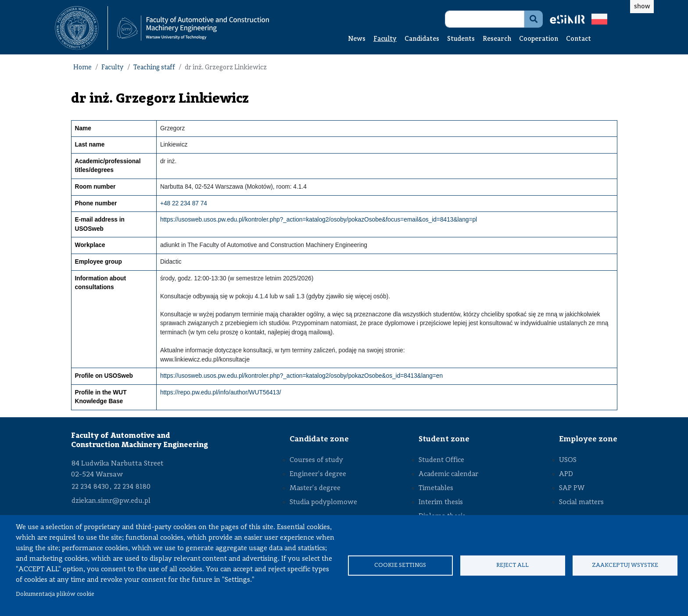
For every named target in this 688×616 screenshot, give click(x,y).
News (357, 39)
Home (82, 68)
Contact (579, 39)
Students (461, 39)
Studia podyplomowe (323, 502)
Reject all (512, 565)
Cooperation (539, 39)
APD (566, 474)
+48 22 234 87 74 (184, 203)
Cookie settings (400, 565)
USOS (568, 460)
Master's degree (315, 488)
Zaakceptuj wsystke (625, 565)
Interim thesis (441, 502)
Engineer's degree (318, 474)
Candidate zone (319, 439)
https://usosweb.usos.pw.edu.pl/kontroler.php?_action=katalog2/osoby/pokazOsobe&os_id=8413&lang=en (301, 376)
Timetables (436, 488)
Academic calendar (448, 474)
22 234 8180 (132, 487)
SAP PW (572, 488)
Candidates (422, 39)
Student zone (444, 439)
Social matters (581, 502)
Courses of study (316, 460)
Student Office (441, 460)
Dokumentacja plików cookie (55, 594)
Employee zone (588, 439)
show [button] (642, 6)
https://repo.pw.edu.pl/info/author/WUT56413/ (221, 392)
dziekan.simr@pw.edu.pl (111, 501)
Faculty (385, 39)
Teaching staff (154, 68)
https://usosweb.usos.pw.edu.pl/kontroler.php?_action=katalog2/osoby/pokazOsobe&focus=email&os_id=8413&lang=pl (319, 220)
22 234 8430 (90, 487)
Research (497, 39)
